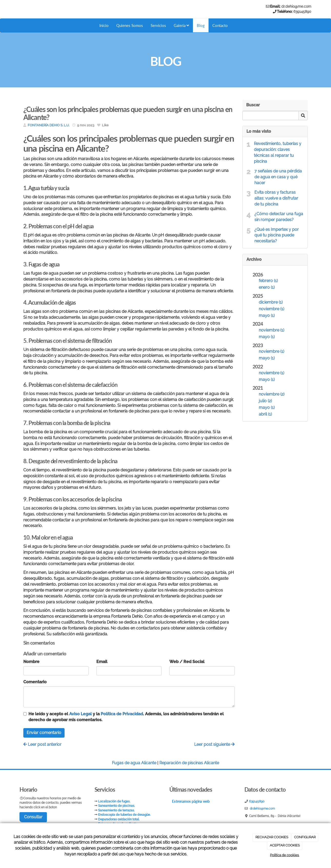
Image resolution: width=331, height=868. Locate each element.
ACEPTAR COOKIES (285, 845)
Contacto (222, 25)
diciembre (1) (271, 302)
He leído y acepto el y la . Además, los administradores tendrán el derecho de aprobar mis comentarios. (126, 717)
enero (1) (267, 287)
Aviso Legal (80, 714)
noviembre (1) (271, 309)
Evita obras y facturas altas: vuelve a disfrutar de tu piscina (276, 198)
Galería (182, 25)
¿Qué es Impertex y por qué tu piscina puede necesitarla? (277, 235)
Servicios (158, 25)
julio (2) (265, 401)
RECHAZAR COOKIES (272, 837)
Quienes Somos (128, 25)
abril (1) (265, 414)
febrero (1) (268, 281)
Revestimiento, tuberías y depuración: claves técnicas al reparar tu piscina (278, 152)
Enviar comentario (44, 733)
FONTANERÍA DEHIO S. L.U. (49, 125)
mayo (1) (267, 316)
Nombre (31, 662)
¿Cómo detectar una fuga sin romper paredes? (279, 217)
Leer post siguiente (214, 744)
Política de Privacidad (122, 714)
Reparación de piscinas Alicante (189, 763)
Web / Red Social (187, 662)
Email (102, 662)
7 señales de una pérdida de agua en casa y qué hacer (278, 177)
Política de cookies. (285, 855)
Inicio (102, 25)
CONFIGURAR (305, 837)
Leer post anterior (42, 744)
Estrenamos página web (191, 803)
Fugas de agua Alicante (134, 763)
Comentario (35, 682)
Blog (202, 25)
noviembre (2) (272, 394)
